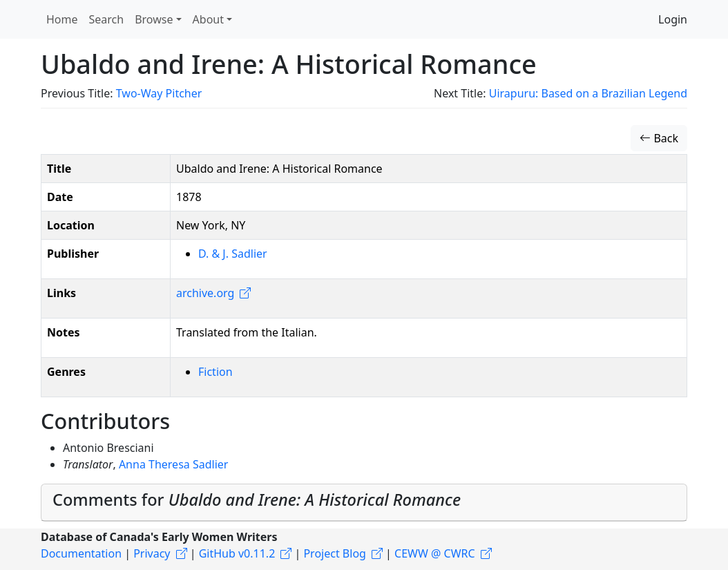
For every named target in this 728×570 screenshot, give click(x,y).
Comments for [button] (257, 500)
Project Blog (334, 553)
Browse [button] (154, 19)
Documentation (81, 553)
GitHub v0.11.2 (237, 553)
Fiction (215, 372)
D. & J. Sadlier (233, 254)
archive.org (205, 293)
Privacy (152, 553)
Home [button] (62, 19)
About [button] (208, 19)
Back (659, 138)
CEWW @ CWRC (435, 553)
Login (673, 19)
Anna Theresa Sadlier (174, 464)
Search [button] (107, 19)
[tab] (364, 503)
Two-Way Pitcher (159, 93)
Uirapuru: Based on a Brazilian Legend (588, 93)
